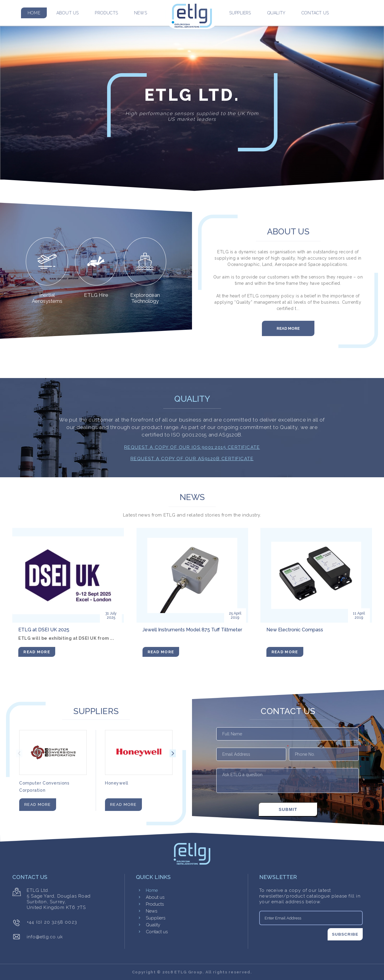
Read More (288, 328)
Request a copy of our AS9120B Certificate (192, 459)
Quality (276, 13)
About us (68, 13)
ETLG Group (188, 972)
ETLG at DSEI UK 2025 (44, 630)
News (141, 13)
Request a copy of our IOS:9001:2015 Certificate (192, 447)
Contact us (315, 13)
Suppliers (240, 13)
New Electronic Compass (295, 630)
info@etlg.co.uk (45, 937)
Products (106, 13)
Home (34, 13)
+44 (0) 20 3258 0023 (52, 922)
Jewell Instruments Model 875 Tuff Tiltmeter (192, 630)
